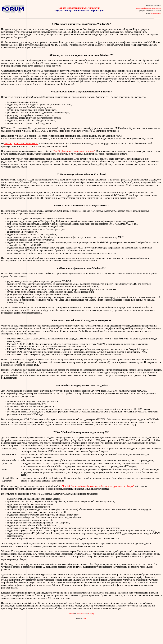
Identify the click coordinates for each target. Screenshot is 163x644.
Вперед (91, 613)
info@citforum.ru (156, 13)
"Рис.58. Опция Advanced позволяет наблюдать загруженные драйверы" (98, 486)
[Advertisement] (13, 321)
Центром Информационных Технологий (149, 8)
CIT (85, 619)
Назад (72, 613)
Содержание (81, 613)
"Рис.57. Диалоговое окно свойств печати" (74, 151)
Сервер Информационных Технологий (79, 8)
